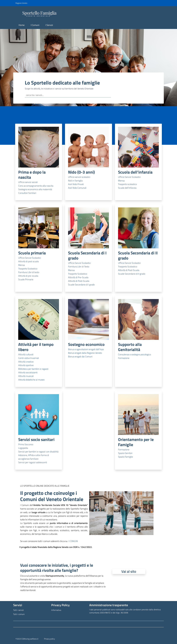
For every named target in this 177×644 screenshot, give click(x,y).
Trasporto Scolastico (28, 269)
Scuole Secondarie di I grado (81, 285)
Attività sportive (26, 365)
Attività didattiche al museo (31, 380)
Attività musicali (26, 376)
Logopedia (23, 448)
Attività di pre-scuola (28, 276)
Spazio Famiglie (125, 457)
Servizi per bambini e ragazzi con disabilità (38, 452)
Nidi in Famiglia (75, 181)
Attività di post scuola (28, 261)
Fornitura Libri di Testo (79, 267)
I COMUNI (73, 541)
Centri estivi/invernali (29, 358)
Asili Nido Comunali (77, 188)
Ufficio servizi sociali (28, 182)
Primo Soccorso (26, 444)
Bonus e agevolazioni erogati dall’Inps (86, 349)
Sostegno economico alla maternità (35, 189)
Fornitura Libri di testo (29, 272)
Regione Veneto (21, 3)
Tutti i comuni (19, 614)
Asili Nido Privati (76, 184)
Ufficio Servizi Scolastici (129, 177)
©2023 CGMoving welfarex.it (27, 639)
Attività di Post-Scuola (79, 281)
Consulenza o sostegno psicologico (134, 354)
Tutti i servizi (18, 610)
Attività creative (26, 362)
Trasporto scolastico (127, 184)
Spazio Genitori (125, 453)
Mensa (121, 181)
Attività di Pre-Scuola (78, 277)
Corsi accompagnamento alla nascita (36, 186)
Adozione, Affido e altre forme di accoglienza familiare (34, 457)
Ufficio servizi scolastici (79, 177)
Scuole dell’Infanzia (127, 188)
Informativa (56, 610)
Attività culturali (26, 354)
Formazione (124, 358)
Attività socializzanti (28, 372)
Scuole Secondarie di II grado (132, 274)
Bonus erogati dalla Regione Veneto (85, 353)
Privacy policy (49, 639)
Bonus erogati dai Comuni (80, 356)
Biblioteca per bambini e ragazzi (33, 369)
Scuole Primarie (26, 279)
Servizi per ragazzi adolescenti (33, 462)
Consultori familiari (27, 193)
